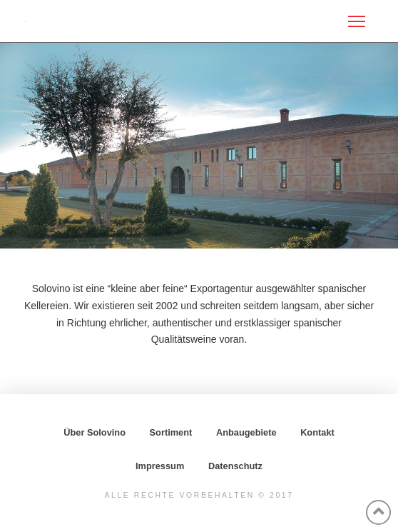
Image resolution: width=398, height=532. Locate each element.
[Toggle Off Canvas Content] (357, 21)
